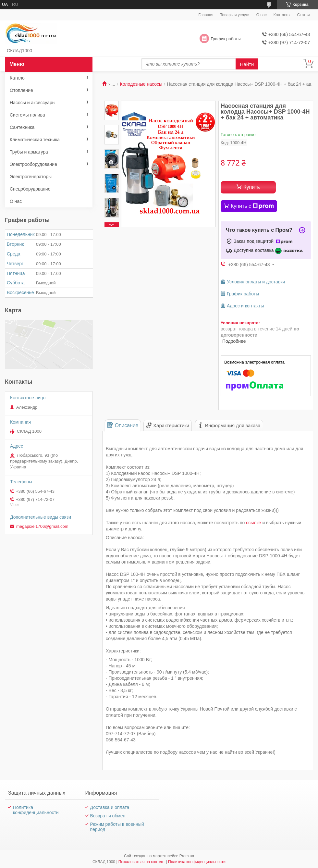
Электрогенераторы (31, 177)
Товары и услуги (235, 15)
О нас (262, 15)
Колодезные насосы (141, 84)
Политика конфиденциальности (36, 810)
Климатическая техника (35, 140)
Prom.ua (187, 856)
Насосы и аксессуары (33, 103)
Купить (252, 187)
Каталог (18, 78)
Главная (206, 15)
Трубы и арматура (29, 152)
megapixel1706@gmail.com (42, 526)
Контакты (282, 15)
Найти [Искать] (247, 64)
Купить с (252, 206)
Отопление (21, 90)
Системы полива (27, 115)
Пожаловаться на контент (142, 862)
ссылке (253, 523)
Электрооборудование (33, 164)
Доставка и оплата (110, 807)
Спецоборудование (30, 189)
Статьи (304, 15)
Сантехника (22, 127)
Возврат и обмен (108, 816)
